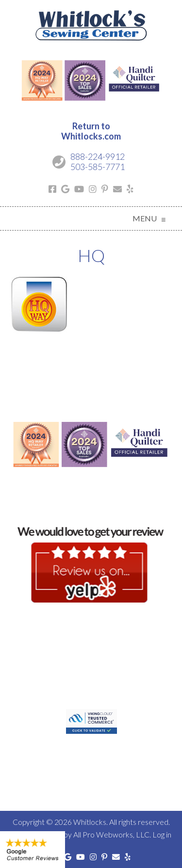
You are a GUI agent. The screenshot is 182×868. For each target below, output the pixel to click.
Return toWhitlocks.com (91, 131)
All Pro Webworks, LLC (111, 834)
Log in (162, 834)
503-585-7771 (98, 167)
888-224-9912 (98, 156)
